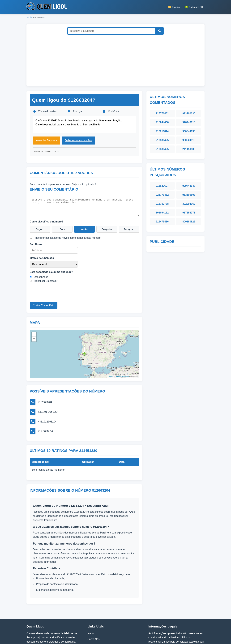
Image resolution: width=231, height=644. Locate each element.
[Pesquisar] (159, 31)
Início (29, 17)
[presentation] (54, 296)
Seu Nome (36, 244)
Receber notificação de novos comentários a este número (68, 238)
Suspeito (107, 229)
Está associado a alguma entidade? (51, 272)
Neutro (85, 229)
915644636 (162, 122)
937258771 (189, 213)
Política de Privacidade (101, 619)
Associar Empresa (47, 140)
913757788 (162, 204)
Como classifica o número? (46, 221)
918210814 (162, 131)
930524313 (189, 140)
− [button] (34, 338)
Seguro (40, 229)
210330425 (162, 140)
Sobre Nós (94, 613)
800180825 (189, 222)
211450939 (189, 149)
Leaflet (110, 376)
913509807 (189, 195)
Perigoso (129, 229)
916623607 (162, 186)
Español (174, 7)
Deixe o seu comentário (78, 140)
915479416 (162, 222)
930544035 (189, 131)
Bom (62, 229)
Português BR (194, 7)
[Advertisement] (116, 59)
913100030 (189, 113)
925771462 (162, 113)
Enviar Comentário (44, 305)
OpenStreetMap (123, 376)
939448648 (189, 186)
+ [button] (34, 333)
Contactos (93, 625)
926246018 (189, 122)
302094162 (189, 204)
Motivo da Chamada (42, 258)
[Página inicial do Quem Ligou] (47, 7)
